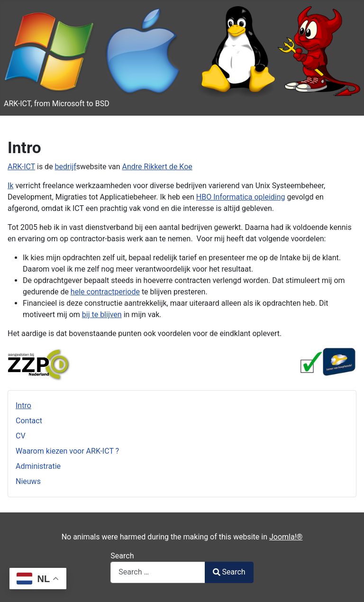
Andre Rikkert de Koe (157, 167)
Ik (10, 186)
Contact (29, 421)
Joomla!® (286, 537)
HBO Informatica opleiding (241, 197)
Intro (23, 406)
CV (21, 436)
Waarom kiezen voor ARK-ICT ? (67, 451)
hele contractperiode (105, 292)
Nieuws (28, 481)
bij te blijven (102, 315)
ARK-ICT (21, 167)
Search (122, 556)
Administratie (38, 466)
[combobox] (158, 572)
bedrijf (66, 167)
